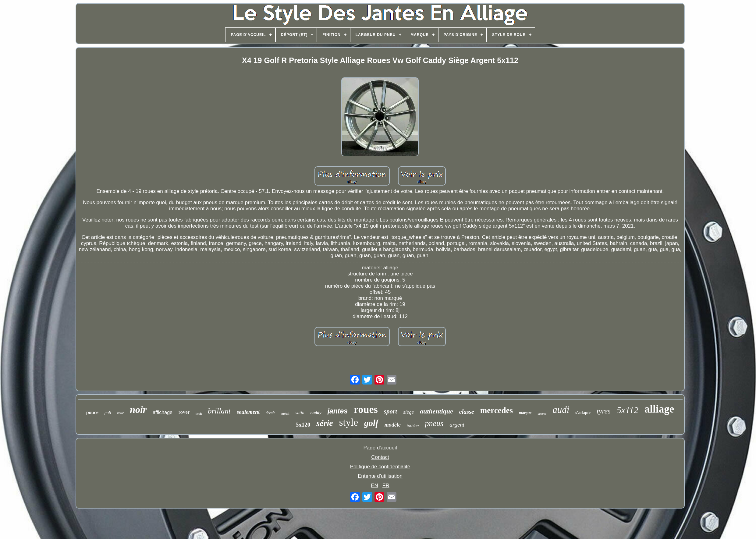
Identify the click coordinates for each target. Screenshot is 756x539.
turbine (413, 426)
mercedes (497, 410)
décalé (270, 413)
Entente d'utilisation (380, 476)
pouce (92, 412)
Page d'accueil (380, 448)
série (325, 423)
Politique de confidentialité (380, 467)
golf (371, 423)
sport (390, 411)
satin (300, 413)
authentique (437, 411)
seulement (248, 412)
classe (467, 412)
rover (184, 412)
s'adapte (583, 413)
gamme (542, 414)
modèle (393, 425)
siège (408, 412)
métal (285, 413)
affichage (163, 412)
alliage (659, 409)
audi (561, 410)
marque (525, 413)
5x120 (303, 425)
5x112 (628, 410)
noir (138, 410)
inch (199, 413)
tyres (604, 411)
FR (386, 486)
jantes (338, 411)
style (349, 422)
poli (108, 413)
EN (374, 486)
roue (121, 413)
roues (366, 409)
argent (457, 425)
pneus (434, 423)
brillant (219, 411)
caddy (316, 413)
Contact (380, 457)
